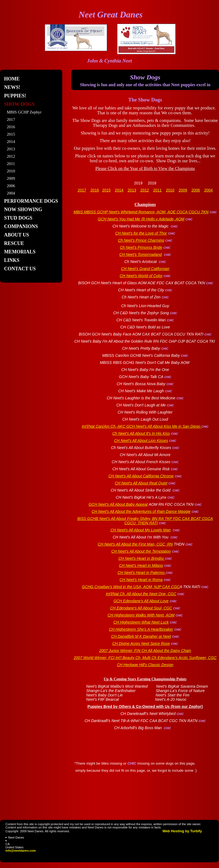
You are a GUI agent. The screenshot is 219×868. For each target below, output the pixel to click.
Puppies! (15, 96)
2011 (11, 164)
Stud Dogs (18, 218)
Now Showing (23, 209)
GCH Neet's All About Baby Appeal (118, 504)
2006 (11, 186)
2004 (11, 193)
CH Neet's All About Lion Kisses (141, 441)
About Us (17, 235)
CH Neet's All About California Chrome (141, 476)
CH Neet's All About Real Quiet (141, 483)
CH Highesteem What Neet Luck (141, 622)
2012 (11, 156)
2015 (11, 134)
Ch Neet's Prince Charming (141, 240)
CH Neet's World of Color (141, 276)
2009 (11, 178)
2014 (11, 142)
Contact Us (20, 269)
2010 (11, 171)
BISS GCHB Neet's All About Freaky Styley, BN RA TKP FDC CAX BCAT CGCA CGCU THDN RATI (145, 521)
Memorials (20, 252)
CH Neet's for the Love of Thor (141, 233)
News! (12, 87)
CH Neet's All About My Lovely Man (140, 530)
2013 (11, 149)
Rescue (14, 243)
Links (12, 260)
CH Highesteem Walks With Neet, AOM (141, 615)
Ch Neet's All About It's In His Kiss (141, 433)
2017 (11, 119)
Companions (21, 226)
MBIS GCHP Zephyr (24, 112)
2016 (11, 127)
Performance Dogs (31, 201)
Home (12, 79)
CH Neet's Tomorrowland (140, 255)
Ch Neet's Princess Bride (141, 247)
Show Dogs (19, 104)
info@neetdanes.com (21, 851)
